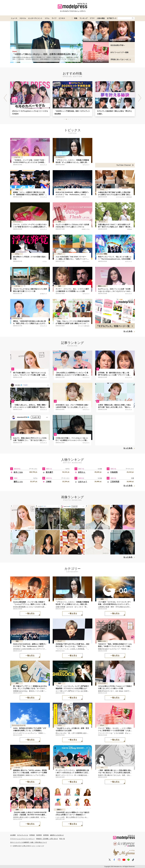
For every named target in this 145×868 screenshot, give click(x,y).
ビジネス (62, 18)
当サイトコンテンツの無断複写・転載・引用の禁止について (29, 842)
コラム (47, 18)
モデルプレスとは (23, 835)
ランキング (83, 18)
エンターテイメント (35, 18)
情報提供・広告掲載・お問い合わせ (47, 839)
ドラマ (92, 18)
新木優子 (50, 472)
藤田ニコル (18, 482)
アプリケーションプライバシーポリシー (22, 839)
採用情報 (46, 835)
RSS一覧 (62, 839)
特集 (76, 18)
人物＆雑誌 (101, 18)
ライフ (54, 18)
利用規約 (32, 835)
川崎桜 (49, 482)
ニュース (14, 18)
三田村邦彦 (115, 482)
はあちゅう (83, 482)
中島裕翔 (114, 472)
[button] (140, 98)
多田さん (82, 472)
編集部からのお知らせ (57, 835)
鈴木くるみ (18, 472)
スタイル (23, 18)
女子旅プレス (112, 18)
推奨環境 (39, 835)
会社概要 (13, 835)
